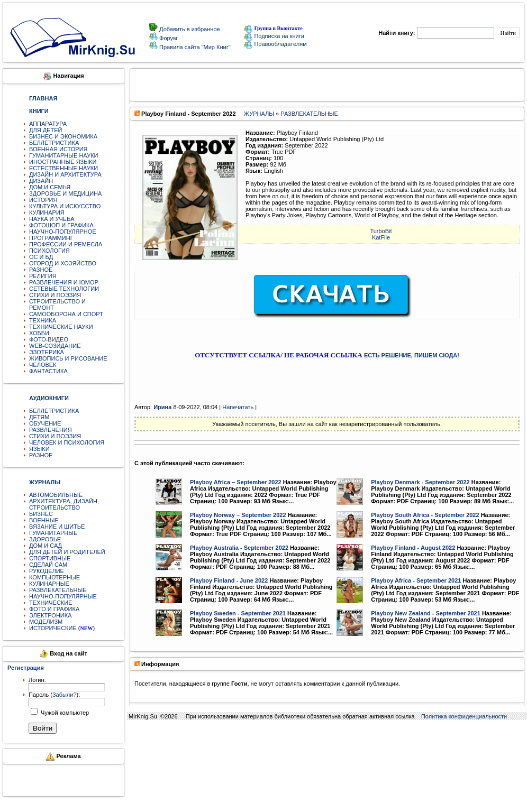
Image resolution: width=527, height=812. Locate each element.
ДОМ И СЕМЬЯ (50, 187)
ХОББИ (39, 333)
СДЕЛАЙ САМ (48, 565)
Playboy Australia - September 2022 (239, 548)
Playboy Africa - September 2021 (416, 580)
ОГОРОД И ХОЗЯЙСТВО (63, 263)
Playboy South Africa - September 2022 (425, 515)
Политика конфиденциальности (464, 716)
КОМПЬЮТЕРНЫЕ (54, 577)
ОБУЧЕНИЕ (45, 423)
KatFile (381, 237)
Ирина (162, 407)
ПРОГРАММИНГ (51, 238)
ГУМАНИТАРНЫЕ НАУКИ (64, 155)
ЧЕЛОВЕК (43, 365)
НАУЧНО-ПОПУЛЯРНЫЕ (63, 596)
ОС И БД (41, 257)
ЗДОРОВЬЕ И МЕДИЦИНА (65, 193)
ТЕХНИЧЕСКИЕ (51, 603)
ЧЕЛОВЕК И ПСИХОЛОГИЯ (67, 442)
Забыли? (65, 695)
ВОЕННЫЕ (44, 520)
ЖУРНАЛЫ (259, 114)
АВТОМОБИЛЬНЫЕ (56, 495)
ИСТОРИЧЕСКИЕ (53, 628)
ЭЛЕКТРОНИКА (50, 615)
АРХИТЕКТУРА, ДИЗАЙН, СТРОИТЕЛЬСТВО (64, 504)
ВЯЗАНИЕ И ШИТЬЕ (57, 527)
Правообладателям (275, 44)
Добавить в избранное (189, 29)
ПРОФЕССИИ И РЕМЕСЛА (66, 244)
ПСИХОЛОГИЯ (49, 251)
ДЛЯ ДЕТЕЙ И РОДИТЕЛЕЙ (67, 552)
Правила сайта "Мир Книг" (194, 47)
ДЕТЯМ (39, 417)
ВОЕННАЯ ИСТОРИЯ (58, 149)
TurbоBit (381, 231)
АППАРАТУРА (48, 124)
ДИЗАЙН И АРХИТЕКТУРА (65, 174)
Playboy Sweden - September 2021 (238, 613)
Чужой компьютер (64, 713)
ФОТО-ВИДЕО (49, 339)
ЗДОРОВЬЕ (45, 539)
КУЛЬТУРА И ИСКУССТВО (65, 206)
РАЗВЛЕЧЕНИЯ (51, 430)
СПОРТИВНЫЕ (50, 558)
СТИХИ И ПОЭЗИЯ (55, 295)
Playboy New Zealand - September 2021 (426, 613)
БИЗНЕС (41, 514)
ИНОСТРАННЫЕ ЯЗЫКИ (63, 162)
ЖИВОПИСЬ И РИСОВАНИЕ (68, 358)
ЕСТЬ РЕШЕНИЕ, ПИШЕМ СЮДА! (412, 355)
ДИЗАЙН (41, 181)
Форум (167, 38)
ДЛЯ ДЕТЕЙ (46, 130)
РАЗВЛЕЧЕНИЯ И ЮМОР (64, 282)
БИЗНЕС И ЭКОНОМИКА (63, 136)
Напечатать (238, 407)
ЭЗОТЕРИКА (47, 352)
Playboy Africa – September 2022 (236, 482)
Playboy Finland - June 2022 (229, 580)
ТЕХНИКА (43, 320)
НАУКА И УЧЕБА (52, 219)
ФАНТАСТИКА (48, 371)
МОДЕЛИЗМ (46, 622)
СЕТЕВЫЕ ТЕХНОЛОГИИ (64, 289)
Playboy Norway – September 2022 (238, 515)
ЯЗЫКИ (39, 449)
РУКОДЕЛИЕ (47, 571)
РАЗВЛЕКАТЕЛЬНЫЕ (58, 590)
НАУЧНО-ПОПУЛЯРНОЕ (63, 232)
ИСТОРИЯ (43, 200)
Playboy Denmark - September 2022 (420, 482)
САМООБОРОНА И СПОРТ (66, 314)
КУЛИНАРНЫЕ (49, 584)
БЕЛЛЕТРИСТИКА (54, 143)
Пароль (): (54, 695)
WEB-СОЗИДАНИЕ (55, 346)
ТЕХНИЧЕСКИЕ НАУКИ (61, 327)
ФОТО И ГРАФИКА (54, 609)
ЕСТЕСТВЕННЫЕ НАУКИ (63, 168)
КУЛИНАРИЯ (47, 213)
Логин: (37, 680)
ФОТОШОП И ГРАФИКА (61, 225)
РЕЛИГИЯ (43, 276)
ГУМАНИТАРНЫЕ (53, 533)
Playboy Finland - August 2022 (413, 548)
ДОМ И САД (46, 546)
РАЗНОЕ (41, 270)
